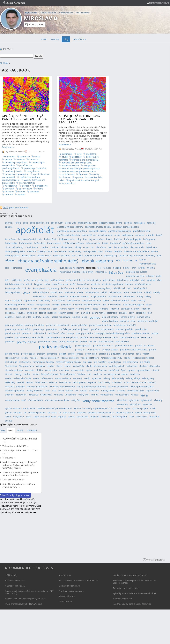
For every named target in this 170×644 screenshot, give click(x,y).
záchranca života (67, 412)
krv (30, 288)
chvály (78, 247)
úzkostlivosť (46, 395)
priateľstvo (149, 346)
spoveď (132, 370)
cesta (149, 243)
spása (89, 370)
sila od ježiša (115, 362)
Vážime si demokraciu (15, 581)
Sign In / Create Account (158, 3)
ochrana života (83, 309)
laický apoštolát (13, 292)
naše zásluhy (58, 301)
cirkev (86, 247)
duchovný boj (110, 255)
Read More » (8, 147)
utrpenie (9, 395)
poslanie (27, 333)
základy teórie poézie (145, 412)
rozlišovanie (25, 362)
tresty (107, 382)
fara (100, 268)
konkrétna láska (60, 284)
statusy (22, 192)
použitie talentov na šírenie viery (136, 337)
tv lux (127, 382)
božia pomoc (150, 239)
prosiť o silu (91, 354)
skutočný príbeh (117, 366)
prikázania (80, 350)
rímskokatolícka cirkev (111, 358)
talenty (107, 378)
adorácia (9, 223)
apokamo (151, 223)
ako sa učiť (70, 223)
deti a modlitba (121, 247)
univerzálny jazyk (135, 391)
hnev (134, 268)
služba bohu (51, 370)
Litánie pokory (65, 602)
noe (104, 305)
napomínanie (30, 301)
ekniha (143, 260)
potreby (9, 337)
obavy (149, 305)
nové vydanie (115, 305)
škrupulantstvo (26, 366)
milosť (104, 292)
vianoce (134, 395)
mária (80, 292)
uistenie (121, 391)
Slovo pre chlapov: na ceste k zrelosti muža (79, 581)
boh (85, 239)
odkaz (95, 309)
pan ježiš (86, 313)
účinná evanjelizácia (118, 386)
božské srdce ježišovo (73, 243)
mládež (148, 292)
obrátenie (25, 309)
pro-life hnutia (12, 354)
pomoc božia (144, 317)
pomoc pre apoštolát (148, 321)
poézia (46, 317)
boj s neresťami (97, 239)
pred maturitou (106, 341)
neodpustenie (43, 305)
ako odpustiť (57, 223)
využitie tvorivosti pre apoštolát (20, 408)
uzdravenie (21, 395)
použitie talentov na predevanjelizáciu (99, 337)
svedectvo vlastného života (18, 378)
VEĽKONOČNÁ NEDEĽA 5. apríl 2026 (20, 439)
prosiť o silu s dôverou (110, 354)
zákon (8, 417)
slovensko (29, 370)
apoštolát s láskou (98, 231)
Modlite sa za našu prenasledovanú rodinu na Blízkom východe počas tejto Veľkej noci (20, 465)
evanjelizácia (33, 171)
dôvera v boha (44, 255)
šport (124, 370)
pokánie (76, 317)
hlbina (126, 268)
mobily (157, 292)
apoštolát (67, 157)
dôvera (155, 251)
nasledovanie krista (91, 301)
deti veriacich (137, 247)
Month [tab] (20, 430)
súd (89, 374)
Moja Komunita (31, 13)
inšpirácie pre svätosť (136, 272)
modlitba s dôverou (80, 296)
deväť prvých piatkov (15, 251)
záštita (71, 417)
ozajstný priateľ (66, 313)
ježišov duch (30, 280)
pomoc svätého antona (100, 325)
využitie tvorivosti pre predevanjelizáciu (72, 168)
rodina (127, 358)
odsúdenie (10, 313)
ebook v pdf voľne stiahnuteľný (48, 261)
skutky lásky (78, 366)
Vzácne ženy (65, 575)
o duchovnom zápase (133, 305)
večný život (84, 395)
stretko (40, 189)
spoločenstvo (25, 189)
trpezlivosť (117, 382)
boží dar (118, 239)
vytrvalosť (147, 404)
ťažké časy (10, 382)
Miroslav (38, 18)
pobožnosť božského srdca (18, 317)
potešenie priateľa (141, 333)
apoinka (21, 195)
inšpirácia (116, 272)
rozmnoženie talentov (43, 362)
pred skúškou (122, 341)
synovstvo (97, 378)
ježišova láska (57, 280)
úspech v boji (152, 391)
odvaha (21, 313)
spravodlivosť (144, 370)
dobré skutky (75, 251)
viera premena (12, 400)
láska (26, 293)
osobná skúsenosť (48, 313)
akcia (26, 223)
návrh (134, 301)
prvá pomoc (128, 354)
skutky (68, 366)
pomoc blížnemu (110, 317)
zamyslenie (18, 417)
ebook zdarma (127, 260)
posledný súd (39, 333)
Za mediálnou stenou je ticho (126, 588)
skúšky (59, 366)
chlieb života (32, 247)
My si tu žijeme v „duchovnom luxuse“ (130, 575)
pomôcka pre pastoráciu (17, 174)
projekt (63, 354)
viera (70, 154)
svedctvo (97, 374)
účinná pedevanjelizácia (142, 386)
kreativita (34, 159)
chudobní (54, 247)
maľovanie (70, 292)
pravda (83, 341)
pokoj (85, 317)
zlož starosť (142, 417)
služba (39, 370)
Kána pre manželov (12, 480)
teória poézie (79, 382)
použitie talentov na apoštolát (29, 337)
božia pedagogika (133, 239)
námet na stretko (13, 301)
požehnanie (44, 341)
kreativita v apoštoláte (113, 284)
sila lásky (87, 362)
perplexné (141, 313)
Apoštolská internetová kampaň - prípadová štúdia (24, 117)
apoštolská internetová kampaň (97, 235)
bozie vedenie (54, 243)
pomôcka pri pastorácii (35, 168)
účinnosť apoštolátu (15, 391)
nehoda (31, 305)
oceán (34, 309)
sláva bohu (155, 366)
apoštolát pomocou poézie (126, 227)
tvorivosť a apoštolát (15, 386)
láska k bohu (57, 292)
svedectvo (25, 157)
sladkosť (143, 366)
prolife (71, 354)
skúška (51, 366)
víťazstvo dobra (35, 400)
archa (117, 235)
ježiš (7, 280)
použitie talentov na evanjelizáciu (62, 337)
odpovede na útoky (130, 309)
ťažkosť (20, 382)
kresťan (129, 284)
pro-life (153, 350)
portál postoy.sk (13, 333)
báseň (159, 235)
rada (138, 354)
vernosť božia (122, 395)
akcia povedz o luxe (40, 223)
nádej (140, 296)
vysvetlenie (122, 404)
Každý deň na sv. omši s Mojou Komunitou (132, 604)
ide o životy (88, 272)
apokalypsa (139, 223)
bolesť (109, 239)
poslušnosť (53, 333)
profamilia (52, 354)
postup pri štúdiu (84, 333)
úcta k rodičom (66, 391)
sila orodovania (130, 362)
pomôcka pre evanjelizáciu (76, 160)
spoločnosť (114, 370)
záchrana (52, 412)
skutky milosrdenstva (97, 366)
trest (100, 382)
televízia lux (65, 382)
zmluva (9, 421)
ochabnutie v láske (48, 309)
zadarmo (81, 412)
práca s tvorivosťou (69, 341)
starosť (156, 370)
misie (126, 292)
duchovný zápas (153, 255)
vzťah (153, 408)
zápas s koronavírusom (45, 417)
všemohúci (122, 400)
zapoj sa (62, 417)
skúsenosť (41, 366)
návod (37, 157)
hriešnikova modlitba (70, 272)
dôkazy (109, 251)
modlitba (64, 296)
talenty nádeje (133, 378)
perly (131, 313)
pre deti (93, 341)
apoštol (9, 227)
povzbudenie (26, 342)
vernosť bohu (107, 395)
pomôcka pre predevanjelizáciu (17, 167)
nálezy (148, 296)
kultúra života (83, 288)
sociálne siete (59, 183)
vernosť (95, 395)
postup (8, 159)
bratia (105, 243)
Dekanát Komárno (66, 13)
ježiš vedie (17, 280)
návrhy (142, 301)
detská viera (152, 247)
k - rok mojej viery (92, 280)
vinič (24, 400)
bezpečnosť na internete (30, 239)
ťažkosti (30, 382)
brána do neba (93, 243)
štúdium (81, 374)
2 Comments (57, 154)
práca (55, 341)
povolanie (10, 189)
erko (7, 268)
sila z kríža (145, 362)
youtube (18, 412)
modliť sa (53, 296)
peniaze (123, 313)
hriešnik (151, 268)
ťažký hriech (41, 382)
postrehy (26, 186)
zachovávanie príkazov (35, 412)
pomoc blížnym (128, 317)
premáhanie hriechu (103, 346)
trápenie (92, 382)
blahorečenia (51, 239)
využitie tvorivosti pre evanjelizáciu (69, 171)
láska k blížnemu (41, 292)
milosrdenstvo (92, 292)
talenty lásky (118, 378)
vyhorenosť (146, 400)
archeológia (128, 235)
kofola (47, 284)
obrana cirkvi (11, 309)
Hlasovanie (8, 458)
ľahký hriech (120, 288)
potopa (155, 333)
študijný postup (68, 374)
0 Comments (10, 157)
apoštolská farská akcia (69, 235)
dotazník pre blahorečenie (136, 251)
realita (25, 358)
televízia (53, 382)
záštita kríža (82, 417)
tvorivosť (21, 159)
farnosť (107, 268)
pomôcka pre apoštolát (16, 162)
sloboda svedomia (14, 370)
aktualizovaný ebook (87, 223)
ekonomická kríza (148, 264)
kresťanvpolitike (13, 288)
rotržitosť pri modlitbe (143, 358)
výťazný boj (135, 404)
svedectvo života (63, 378)
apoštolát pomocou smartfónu (72, 231)
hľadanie (117, 268)
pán (77, 313)
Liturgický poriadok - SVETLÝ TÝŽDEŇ (20, 450)
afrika (18, 223)
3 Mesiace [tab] (32, 430)
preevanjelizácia (83, 346)
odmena (104, 309)
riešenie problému (70, 358)
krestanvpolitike (27, 183)
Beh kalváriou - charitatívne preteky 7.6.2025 (25, 599)
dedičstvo (101, 247)
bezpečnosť (11, 239)
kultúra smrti (68, 288)
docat (100, 251)
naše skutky (44, 301)
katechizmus (109, 280)
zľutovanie (154, 417)
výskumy (158, 400)
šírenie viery (11, 366)
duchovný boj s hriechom (131, 255)
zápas (29, 417)
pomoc (95, 317)
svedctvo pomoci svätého (116, 374)
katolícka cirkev (154, 280)
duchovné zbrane (93, 255)
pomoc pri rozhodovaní (58, 325)
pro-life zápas (28, 354)
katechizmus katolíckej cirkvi (131, 280)
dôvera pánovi (28, 255)
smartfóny (64, 370)
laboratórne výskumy (101, 288)
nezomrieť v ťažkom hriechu (87, 305)
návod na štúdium (120, 301)
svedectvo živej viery (43, 378)
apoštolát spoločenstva (120, 231)
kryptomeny (53, 288)
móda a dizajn (39, 296)
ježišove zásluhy (74, 280)
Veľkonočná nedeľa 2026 (14, 446)
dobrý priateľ (89, 251)
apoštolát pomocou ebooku (98, 227)
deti (110, 247)
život (132, 417)
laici (130, 288)
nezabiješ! (66, 305)
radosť (146, 354)
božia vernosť (26, 243)
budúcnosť (115, 243)
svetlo (87, 378)
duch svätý (77, 255)
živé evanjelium (120, 417)
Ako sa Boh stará (67, 596)
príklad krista (94, 350)
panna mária (98, 313)
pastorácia (112, 313)
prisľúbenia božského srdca (134, 350)
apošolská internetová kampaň (75, 180)
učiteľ (47, 391)
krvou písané (39, 288)
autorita (150, 235)
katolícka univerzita (14, 284)
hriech (142, 268)
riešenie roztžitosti (90, 358)
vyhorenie (134, 400)
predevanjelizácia (14, 171)
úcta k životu (81, 391)
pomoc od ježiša (128, 321)
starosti (9, 374)
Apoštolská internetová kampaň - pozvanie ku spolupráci (70, 119)
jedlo (159, 276)
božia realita (11, 243)
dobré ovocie (60, 251)
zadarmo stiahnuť (124, 412)
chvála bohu (67, 247)
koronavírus (83, 284)
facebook (9, 192)
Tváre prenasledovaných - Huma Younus (24, 604)
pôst (63, 333)
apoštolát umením (142, 231)
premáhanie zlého (124, 346)
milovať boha (115, 292)
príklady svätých (110, 350)
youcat (8, 412)
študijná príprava (50, 374)
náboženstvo (11, 186)
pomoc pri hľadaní (14, 325)
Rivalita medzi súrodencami (71, 591)
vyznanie (119, 408)
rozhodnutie (11, 362)
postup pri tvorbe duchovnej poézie (112, 333)
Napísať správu (34, 25)
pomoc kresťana (110, 321)
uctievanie (94, 391)
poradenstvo (41, 186)
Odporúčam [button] (80, 39)
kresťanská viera (143, 284)
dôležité (118, 251)
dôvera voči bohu (62, 255)
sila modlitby (100, 362)
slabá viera (132, 366)
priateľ (138, 346)
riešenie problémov (49, 358)
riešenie (34, 358)
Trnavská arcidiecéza (48, 13)
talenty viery (148, 378)
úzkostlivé (33, 395)
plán (150, 313)
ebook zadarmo (97, 261)
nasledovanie (73, 301)
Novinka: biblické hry (122, 599)
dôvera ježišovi (12, 255)
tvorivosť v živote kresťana (62, 386)
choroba (44, 247)
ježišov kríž (43, 280)
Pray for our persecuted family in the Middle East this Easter (20, 474)
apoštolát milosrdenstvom (70, 227)
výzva (128, 408)
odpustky (146, 309)
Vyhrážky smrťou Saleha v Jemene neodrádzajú (135, 593)
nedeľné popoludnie (15, 305)
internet (9, 195)
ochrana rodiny (67, 309)
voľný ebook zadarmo (99, 401)
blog (79, 239)
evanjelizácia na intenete (72, 268)
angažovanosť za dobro (111, 223)
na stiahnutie (114, 296)
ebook (10, 260)
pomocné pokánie (124, 329)
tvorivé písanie (139, 382)
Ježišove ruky (11, 575)
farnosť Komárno (83, 13)
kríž (24, 288)
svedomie (77, 378)
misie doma (136, 292)
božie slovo (40, 243)
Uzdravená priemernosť (70, 586)
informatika (101, 272)
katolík (29, 284)
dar (93, 247)
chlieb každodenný (14, 247)
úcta (54, 391)
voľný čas (76, 400)
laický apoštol (140, 288)
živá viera (106, 417)
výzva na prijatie (140, 408)
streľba (27, 374)
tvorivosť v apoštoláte (37, 386)
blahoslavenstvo (67, 239)
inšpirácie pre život (135, 276)
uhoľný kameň (108, 391)
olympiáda (32, 313)
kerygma (38, 284)
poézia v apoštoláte (61, 317)
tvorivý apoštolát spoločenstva (91, 386)
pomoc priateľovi (79, 325)
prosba (80, 354)
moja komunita (98, 296)
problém (41, 354)
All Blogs (4, 63)
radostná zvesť (12, 358)
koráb (73, 284)
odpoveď (115, 309)
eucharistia (17, 268)
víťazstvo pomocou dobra (57, 400)
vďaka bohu (71, 395)
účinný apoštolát (35, 391)
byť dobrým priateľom (133, 243)
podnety (37, 317)
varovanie (58, 395)
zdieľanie (34, 192)
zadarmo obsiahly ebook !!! (101, 412)
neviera (56, 305)
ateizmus (140, 235)
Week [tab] (11, 430)
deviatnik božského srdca (40, 251)
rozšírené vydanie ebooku (68, 362)
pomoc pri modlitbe (35, 325)
